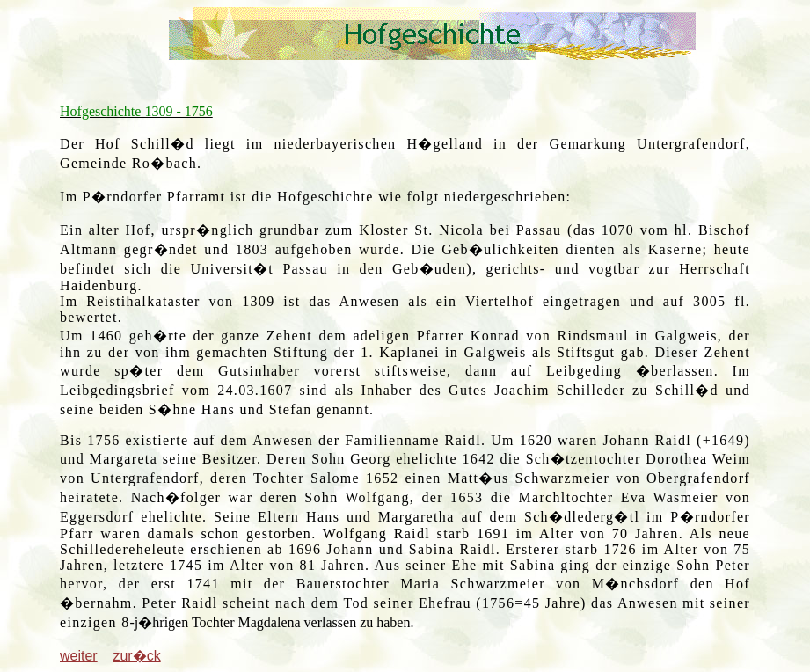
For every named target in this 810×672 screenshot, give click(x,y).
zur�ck (136, 656)
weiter (79, 656)
